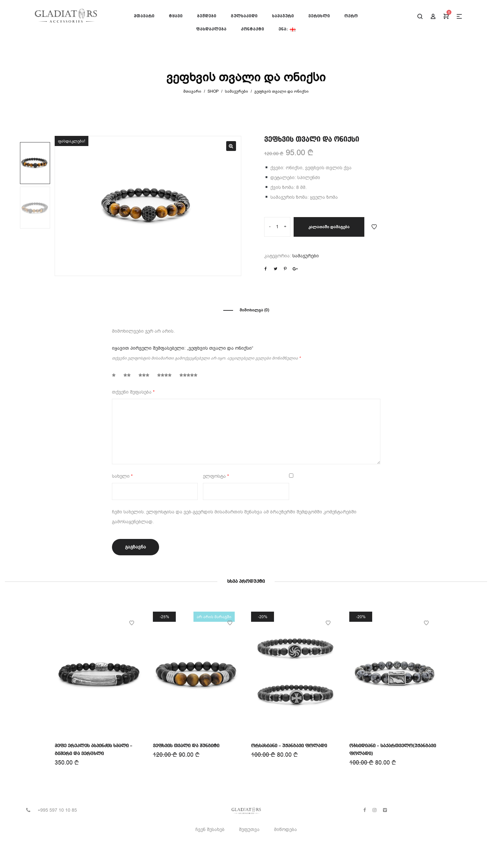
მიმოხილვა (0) (254, 310)
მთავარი (192, 91)
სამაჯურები (237, 91)
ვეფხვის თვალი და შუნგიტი (186, 746)
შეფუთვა (249, 830)
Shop (213, 91)
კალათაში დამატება (329, 227)
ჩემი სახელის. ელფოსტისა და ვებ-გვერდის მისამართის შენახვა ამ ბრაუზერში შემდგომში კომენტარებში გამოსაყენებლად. (234, 517)
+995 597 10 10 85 (57, 810)
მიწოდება (285, 830)
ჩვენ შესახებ (210, 830)
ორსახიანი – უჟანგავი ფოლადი (289, 745)
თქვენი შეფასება (133, 392)
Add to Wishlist (374, 227)
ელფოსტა (216, 476)
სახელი (122, 476)
